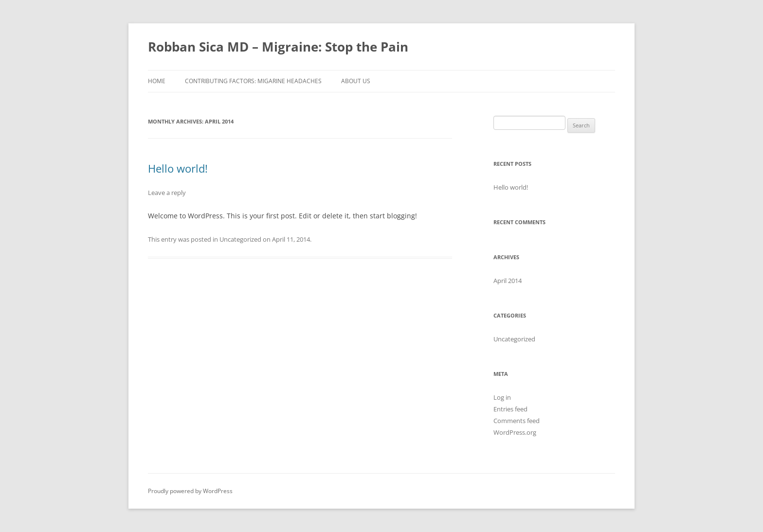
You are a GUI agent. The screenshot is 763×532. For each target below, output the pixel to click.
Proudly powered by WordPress (190, 491)
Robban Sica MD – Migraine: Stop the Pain (278, 47)
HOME (157, 81)
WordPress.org (515, 432)
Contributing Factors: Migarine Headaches (253, 81)
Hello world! (178, 168)
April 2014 (508, 281)
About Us (356, 81)
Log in (502, 397)
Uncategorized (240, 239)
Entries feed (510, 409)
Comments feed (517, 421)
